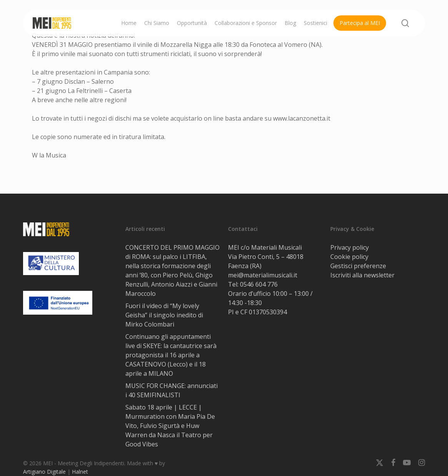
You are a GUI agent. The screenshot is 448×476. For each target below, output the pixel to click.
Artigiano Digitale (44, 472)
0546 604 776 (259, 284)
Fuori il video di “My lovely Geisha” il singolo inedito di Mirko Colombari (164, 315)
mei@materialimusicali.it (263, 275)
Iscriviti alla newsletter (362, 275)
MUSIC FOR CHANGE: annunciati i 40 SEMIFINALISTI (172, 390)
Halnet (80, 472)
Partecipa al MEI (360, 23)
